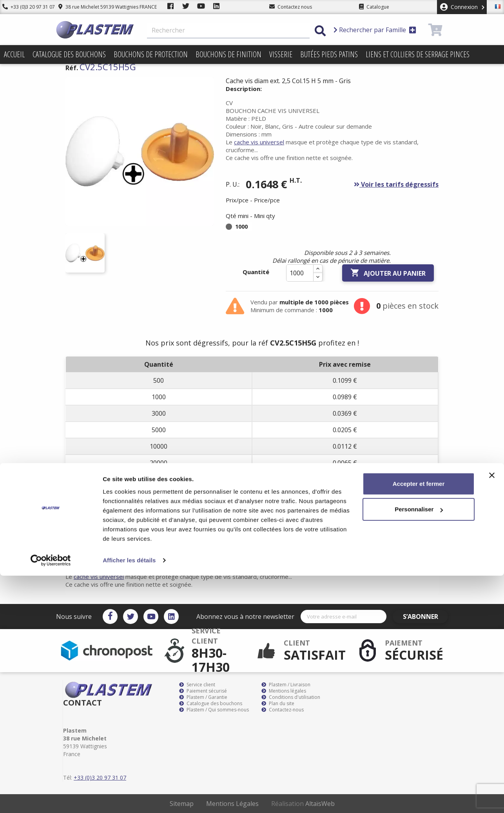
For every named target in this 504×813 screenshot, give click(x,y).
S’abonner (425, 617)
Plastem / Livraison (286, 685)
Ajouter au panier (388, 273)
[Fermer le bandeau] (492, 713)
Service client (197, 685)
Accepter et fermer (419, 721)
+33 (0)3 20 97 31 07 (26, 7)
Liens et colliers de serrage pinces (418, 54)
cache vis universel (259, 142)
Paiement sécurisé (203, 691)
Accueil (14, 54)
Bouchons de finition (228, 54)
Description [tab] (90, 517)
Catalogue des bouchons (69, 54)
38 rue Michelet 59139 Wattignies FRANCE (103, 7)
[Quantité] (300, 273)
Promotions (23, 73)
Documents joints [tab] (220, 517)
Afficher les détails (129, 798)
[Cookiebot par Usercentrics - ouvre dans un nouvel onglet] (51, 798)
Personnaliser (419, 747)
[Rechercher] (228, 31)
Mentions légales (284, 691)
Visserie (281, 54)
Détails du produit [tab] (150, 517)
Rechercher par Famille (375, 30)
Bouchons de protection (151, 54)
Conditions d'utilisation (291, 697)
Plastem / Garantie (203, 697)
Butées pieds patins (329, 54)
